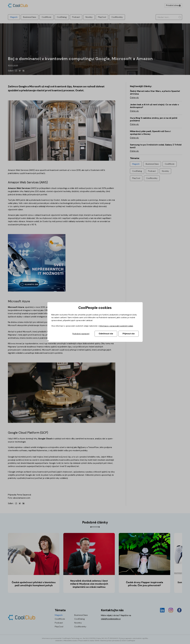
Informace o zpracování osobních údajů (116, 326)
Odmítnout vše (106, 334)
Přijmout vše (129, 334)
